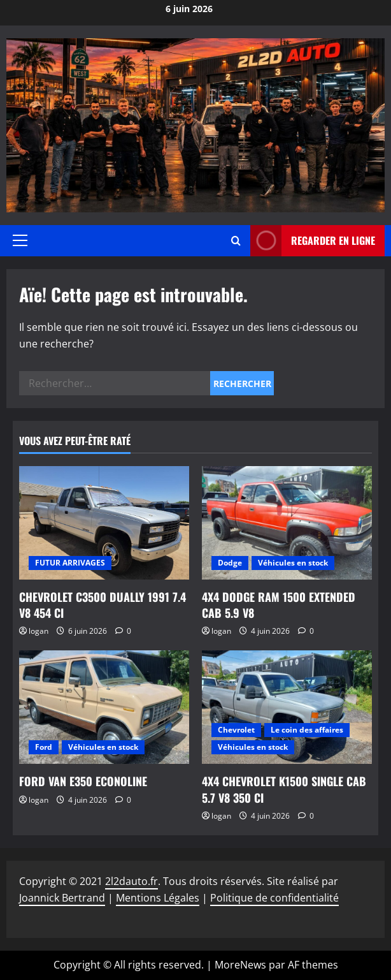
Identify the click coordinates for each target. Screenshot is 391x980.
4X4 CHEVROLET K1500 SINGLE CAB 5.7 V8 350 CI (284, 789)
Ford (44, 747)
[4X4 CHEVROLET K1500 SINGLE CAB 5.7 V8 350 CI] (287, 707)
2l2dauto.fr (132, 881)
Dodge (230, 563)
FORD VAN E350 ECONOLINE (83, 781)
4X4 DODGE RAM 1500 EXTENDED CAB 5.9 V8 (279, 605)
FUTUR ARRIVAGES (70, 563)
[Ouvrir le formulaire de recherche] (236, 241)
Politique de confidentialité (274, 898)
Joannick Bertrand (62, 898)
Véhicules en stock (293, 563)
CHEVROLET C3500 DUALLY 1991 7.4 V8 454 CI (103, 605)
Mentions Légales (158, 898)
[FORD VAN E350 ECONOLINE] (104, 707)
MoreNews (240, 965)
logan (39, 631)
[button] (20, 240)
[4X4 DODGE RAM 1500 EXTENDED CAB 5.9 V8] (287, 523)
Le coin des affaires (307, 730)
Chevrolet (236, 730)
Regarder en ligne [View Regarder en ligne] (313, 241)
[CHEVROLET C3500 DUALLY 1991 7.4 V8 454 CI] (104, 523)
